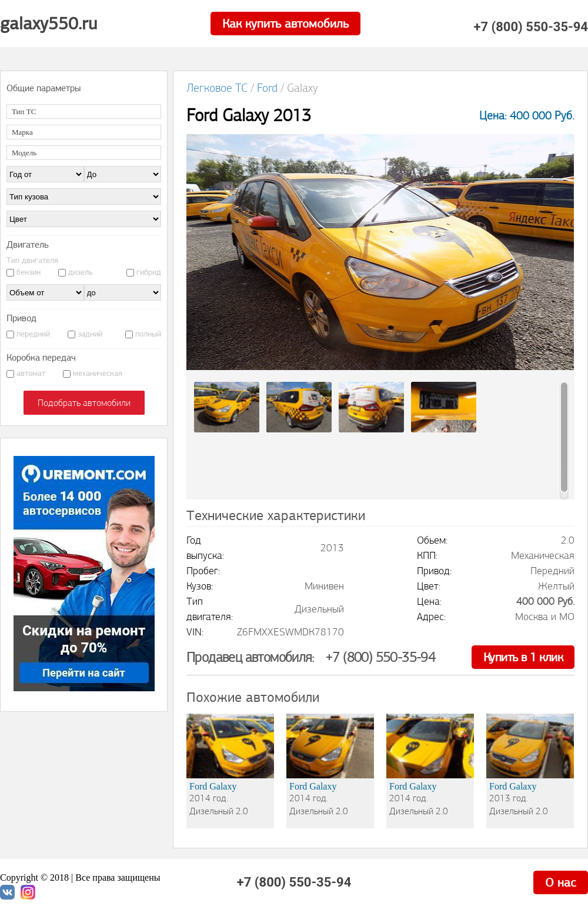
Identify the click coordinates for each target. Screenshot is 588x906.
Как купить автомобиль (285, 24)
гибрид (149, 272)
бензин (29, 272)
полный (148, 334)
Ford (267, 88)
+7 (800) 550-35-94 (531, 27)
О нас (561, 882)
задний (90, 334)
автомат (31, 373)
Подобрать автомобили (84, 403)
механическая (98, 373)
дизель (81, 272)
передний (33, 334)
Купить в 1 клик (523, 657)
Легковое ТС (217, 88)
